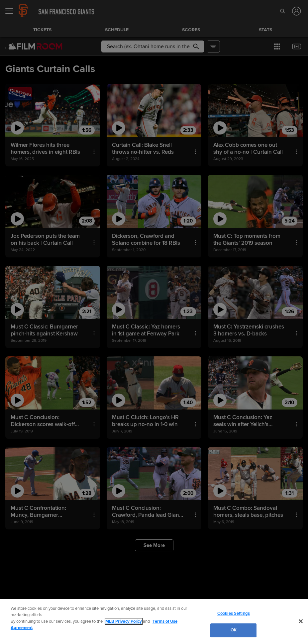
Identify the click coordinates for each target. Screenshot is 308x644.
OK (234, 630)
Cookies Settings (234, 613)
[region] (154, 621)
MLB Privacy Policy (124, 621)
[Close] (301, 621)
